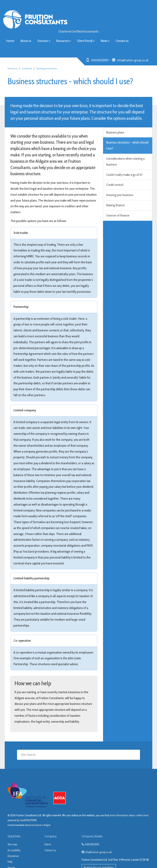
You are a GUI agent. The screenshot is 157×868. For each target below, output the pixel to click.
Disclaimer (13, 856)
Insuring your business (120, 195)
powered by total (22, 820)
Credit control (115, 185)
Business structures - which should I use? (127, 145)
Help (10, 862)
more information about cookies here (129, 815)
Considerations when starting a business (125, 161)
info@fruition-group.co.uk (133, 60)
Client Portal (86, 41)
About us (26, 41)
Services (44, 41)
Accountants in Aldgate (41, 825)
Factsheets (27, 68)
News (105, 41)
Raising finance (116, 205)
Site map (12, 844)
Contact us (122, 41)
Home (10, 41)
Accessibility (14, 850)
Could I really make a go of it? (124, 175)
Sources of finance (118, 215)
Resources (64, 41)
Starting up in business (47, 68)
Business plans (115, 132)
